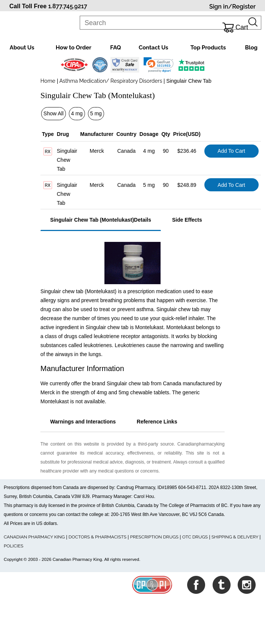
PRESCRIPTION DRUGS (154, 537)
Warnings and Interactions (83, 422)
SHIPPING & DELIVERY (235, 537)
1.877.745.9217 (68, 6)
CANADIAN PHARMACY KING (34, 537)
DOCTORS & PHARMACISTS (98, 537)
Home (48, 81)
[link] (159, 65)
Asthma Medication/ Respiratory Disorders (111, 81)
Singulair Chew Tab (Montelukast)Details (101, 220)
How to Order (74, 48)
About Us (22, 48)
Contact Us (153, 48)
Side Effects (187, 220)
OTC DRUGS (195, 537)
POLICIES (13, 546)
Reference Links (157, 422)
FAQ (115, 48)
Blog (252, 48)
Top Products (208, 48)
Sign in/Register (232, 7)
